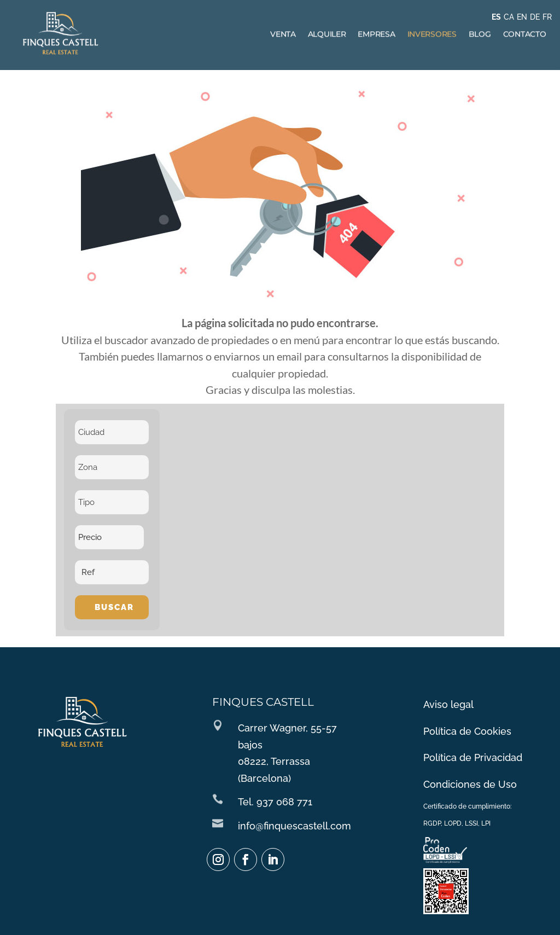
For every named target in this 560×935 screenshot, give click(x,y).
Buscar (114, 607)
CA (509, 17)
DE (535, 17)
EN (522, 17)
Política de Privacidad (473, 759)
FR (547, 17)
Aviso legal (449, 709)
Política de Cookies (467, 734)
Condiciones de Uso (470, 785)
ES (496, 17)
